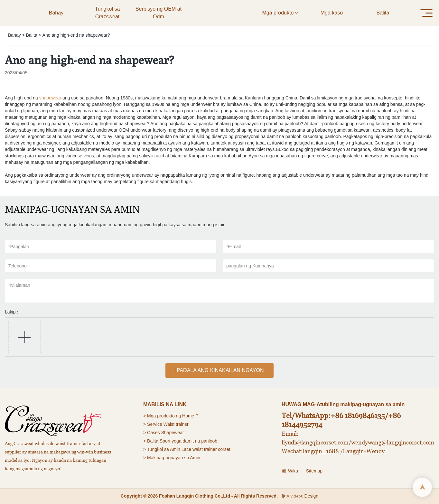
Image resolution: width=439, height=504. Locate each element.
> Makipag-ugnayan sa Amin (172, 458)
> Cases (152, 433)
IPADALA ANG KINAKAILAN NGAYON (219, 370)
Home (188, 416)
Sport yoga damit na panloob (188, 441)
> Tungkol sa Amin (162, 449)
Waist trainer (176, 424)
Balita (32, 35)
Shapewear (173, 433)
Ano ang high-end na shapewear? (76, 35)
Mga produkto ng (164, 416)
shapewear (50, 98)
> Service (153, 424)
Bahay (14, 35)
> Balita (151, 441)
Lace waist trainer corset (206, 449)
